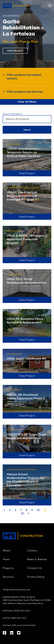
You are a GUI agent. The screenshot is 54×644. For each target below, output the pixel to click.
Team (6, 559)
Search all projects (12, 114)
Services (8, 577)
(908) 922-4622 (22, 611)
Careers (32, 551)
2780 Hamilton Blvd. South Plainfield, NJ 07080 (27, 600)
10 (38, 510)
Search (27, 130)
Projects (8, 568)
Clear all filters (27, 102)
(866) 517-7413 (19, 618)
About (7, 551)
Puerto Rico (37, 604)
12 (22, 514)
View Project (15, 51)
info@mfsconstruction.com (16, 590)
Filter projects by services (25, 92)
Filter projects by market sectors (24, 77)
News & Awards (37, 559)
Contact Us (35, 568)
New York (22, 604)
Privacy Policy (36, 577)
